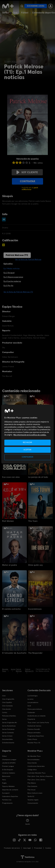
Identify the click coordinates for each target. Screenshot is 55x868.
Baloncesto (6, 776)
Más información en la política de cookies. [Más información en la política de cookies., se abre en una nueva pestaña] (30, 435)
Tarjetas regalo (33, 800)
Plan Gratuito (32, 786)
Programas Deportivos (36, 736)
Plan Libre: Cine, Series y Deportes (40, 776)
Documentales (7, 739)
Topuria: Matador (8, 786)
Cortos (5, 712)
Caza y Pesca (32, 739)
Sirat (29, 706)
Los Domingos (33, 696)
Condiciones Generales (36, 766)
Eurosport (6, 793)
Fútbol (25, 13)
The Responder (35, 653)
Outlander (31, 712)
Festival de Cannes (34, 726)
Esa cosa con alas (11, 477)
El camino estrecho (11, 609)
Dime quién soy (35, 565)
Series (5, 13)
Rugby (4, 783)
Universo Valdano (9, 773)
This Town (33, 521)
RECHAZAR (27, 442)
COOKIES (48, 848)
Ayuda (28, 822)
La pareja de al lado (38, 477)
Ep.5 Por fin (8, 286)
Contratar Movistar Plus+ (37, 773)
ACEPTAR (27, 450)
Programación (7, 803)
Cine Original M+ (8, 699)
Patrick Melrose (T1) (17, 255)
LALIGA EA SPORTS (9, 763)
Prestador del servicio (12, 848)
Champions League (9, 760)
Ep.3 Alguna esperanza (13, 277)
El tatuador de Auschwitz (14, 653)
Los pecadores (33, 702)
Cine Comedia (7, 706)
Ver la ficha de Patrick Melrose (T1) (18, 292)
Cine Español (7, 702)
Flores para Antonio (35, 709)
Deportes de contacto (10, 790)
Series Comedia (8, 733)
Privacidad (38, 848)
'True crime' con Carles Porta (38, 723)
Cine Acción (7, 709)
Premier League (8, 766)
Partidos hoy (7, 800)
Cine (15, 13)
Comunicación (33, 803)
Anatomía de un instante (37, 716)
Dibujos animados (34, 733)
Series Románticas (9, 726)
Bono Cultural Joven (35, 793)
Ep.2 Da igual (9, 273)
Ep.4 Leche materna (12, 281)
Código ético (32, 770)
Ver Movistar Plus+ (34, 756)
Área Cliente (32, 763)
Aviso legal (27, 848)
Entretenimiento (8, 743)
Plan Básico (32, 783)
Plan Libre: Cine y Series (36, 780)
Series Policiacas (8, 729)
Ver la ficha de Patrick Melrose (28, 259)
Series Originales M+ (10, 723)
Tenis (4, 780)
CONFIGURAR (28, 457)
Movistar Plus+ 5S (34, 743)
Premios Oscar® (34, 729)
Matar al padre (10, 565)
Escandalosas (35, 609)
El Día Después (8, 770)
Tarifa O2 (31, 796)
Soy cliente (27, 172)
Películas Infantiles (9, 716)
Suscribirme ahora (36, 6)
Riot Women (8, 521)
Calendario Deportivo (10, 796)
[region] (27, 434)
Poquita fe (31, 719)
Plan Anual (31, 790)
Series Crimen (7, 736)
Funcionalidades (33, 760)
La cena (30, 699)
